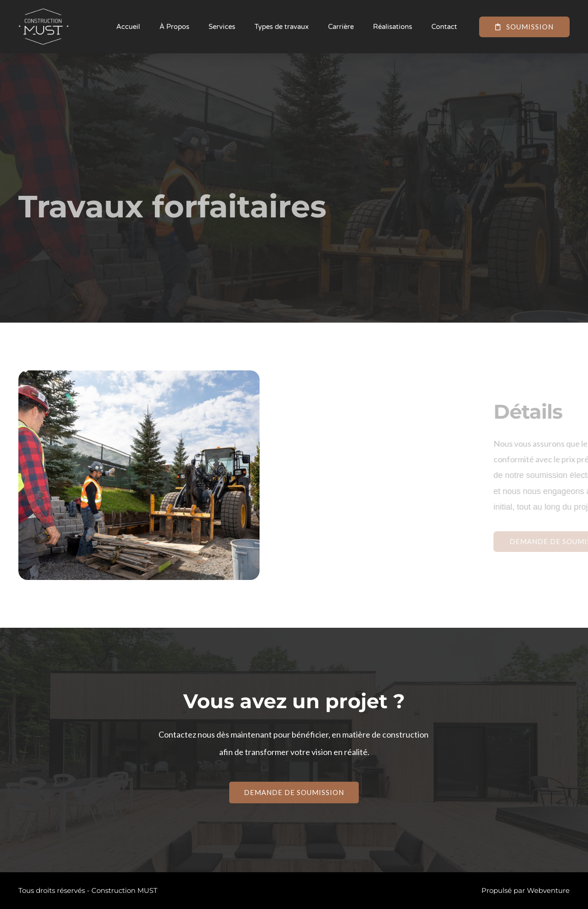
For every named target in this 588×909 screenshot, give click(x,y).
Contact (444, 27)
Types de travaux (282, 27)
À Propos (174, 27)
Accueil (128, 27)
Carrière (341, 27)
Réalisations (393, 27)
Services (222, 27)
